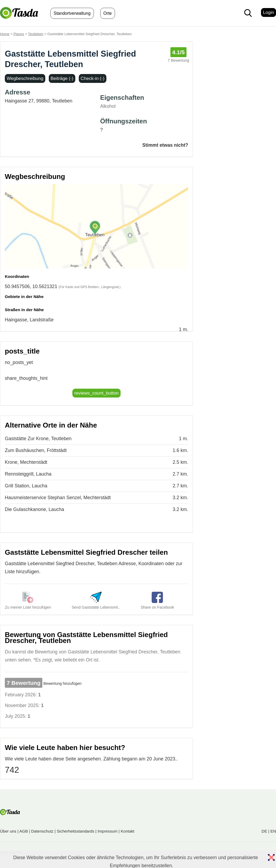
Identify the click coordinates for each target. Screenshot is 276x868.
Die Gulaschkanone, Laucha (34, 509)
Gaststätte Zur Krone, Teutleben (38, 439)
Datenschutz (42, 831)
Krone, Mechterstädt (26, 462)
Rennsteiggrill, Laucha (28, 474)
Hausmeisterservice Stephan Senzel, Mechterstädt (58, 498)
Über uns (8, 831)
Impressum (107, 831)
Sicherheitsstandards (76, 831)
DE (264, 831)
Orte (108, 13)
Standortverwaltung (72, 13)
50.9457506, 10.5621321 (31, 286)
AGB (24, 831)
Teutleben (36, 34)
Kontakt (128, 831)
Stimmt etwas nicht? (165, 145)
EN (273, 831)
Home (5, 34)
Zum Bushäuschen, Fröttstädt (36, 450)
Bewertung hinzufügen (62, 683)
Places (19, 34)
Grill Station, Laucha (26, 486)
